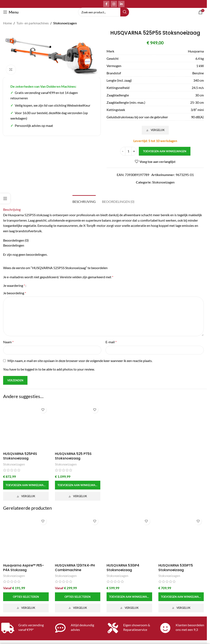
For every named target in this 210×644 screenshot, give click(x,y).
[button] (26, 485)
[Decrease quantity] (123, 151)
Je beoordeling (15, 293)
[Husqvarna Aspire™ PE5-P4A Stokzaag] (26, 538)
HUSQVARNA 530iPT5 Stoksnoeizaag (176, 568)
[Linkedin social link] (121, 4)
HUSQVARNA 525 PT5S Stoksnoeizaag (73, 456)
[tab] (84, 201)
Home (7, 23)
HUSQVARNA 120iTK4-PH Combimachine (75, 568)
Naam (8, 342)
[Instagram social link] (114, 4)
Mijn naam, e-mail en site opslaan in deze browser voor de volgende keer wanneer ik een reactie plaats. (80, 361)
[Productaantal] (128, 151)
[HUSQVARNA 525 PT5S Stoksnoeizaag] (78, 427)
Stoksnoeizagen (65, 23)
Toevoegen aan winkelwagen (165, 151)
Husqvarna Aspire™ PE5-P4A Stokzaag (24, 568)
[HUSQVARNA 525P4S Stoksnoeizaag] (26, 427)
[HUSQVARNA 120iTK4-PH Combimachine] (78, 538)
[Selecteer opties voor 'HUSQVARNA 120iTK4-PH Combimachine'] (78, 597)
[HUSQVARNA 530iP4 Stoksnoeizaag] (129, 538)
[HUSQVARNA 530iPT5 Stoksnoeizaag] (181, 538)
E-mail (111, 342)
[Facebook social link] (106, 4)
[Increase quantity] (134, 151)
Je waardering (14, 286)
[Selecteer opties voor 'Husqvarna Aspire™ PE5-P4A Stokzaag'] (26, 597)
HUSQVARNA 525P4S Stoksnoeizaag (20, 456)
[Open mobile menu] (11, 12)
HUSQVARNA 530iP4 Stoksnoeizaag (123, 568)
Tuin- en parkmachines (33, 23)
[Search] (104, 12)
